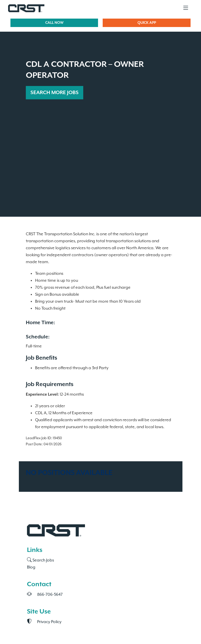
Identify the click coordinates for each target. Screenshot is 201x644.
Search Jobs (40, 560)
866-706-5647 (45, 595)
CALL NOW (54, 23)
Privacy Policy (44, 622)
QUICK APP (147, 23)
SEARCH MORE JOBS (55, 93)
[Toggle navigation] (186, 8)
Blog (31, 567)
